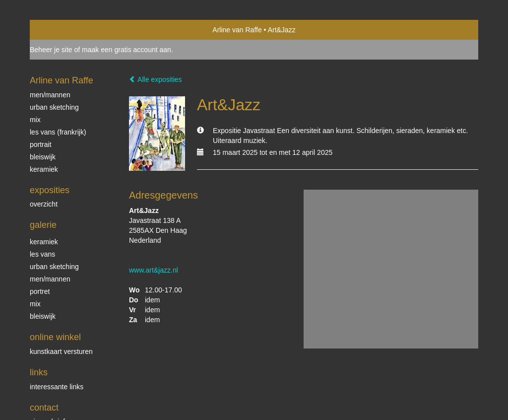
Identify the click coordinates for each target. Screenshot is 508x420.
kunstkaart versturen (61, 351)
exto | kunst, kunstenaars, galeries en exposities (58, 30)
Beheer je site (51, 50)
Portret (40, 291)
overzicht (44, 204)
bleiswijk (43, 316)
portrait (41, 144)
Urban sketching (54, 107)
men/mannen (50, 279)
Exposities (50, 190)
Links (39, 372)
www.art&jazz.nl (154, 270)
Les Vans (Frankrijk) (58, 132)
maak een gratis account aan (127, 50)
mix (35, 120)
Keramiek (44, 169)
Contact (44, 408)
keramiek (44, 242)
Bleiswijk (43, 157)
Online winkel (55, 337)
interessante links (57, 387)
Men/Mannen (50, 95)
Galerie (43, 225)
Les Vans (42, 254)
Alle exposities (156, 79)
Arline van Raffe (237, 30)
